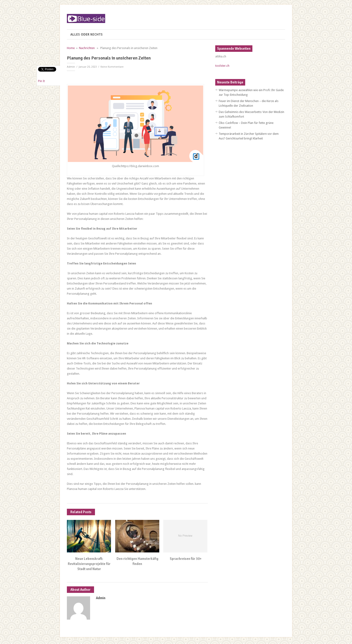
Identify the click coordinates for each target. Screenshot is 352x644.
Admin (71, 67)
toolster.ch (222, 66)
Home (71, 48)
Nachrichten (87, 48)
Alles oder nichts (86, 34)
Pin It (41, 81)
